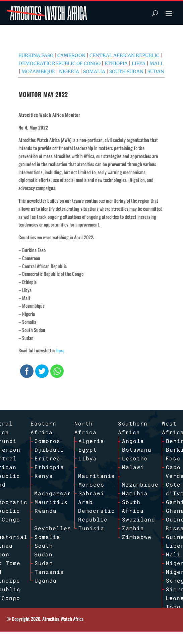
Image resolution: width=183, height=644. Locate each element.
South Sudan (126, 71)
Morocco (91, 484)
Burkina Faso (36, 55)
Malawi (133, 467)
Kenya (44, 476)
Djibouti (49, 450)
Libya (139, 63)
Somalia (94, 71)
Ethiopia (116, 63)
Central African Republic (124, 55)
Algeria (91, 441)
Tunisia (91, 528)
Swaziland (139, 519)
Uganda (46, 580)
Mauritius (51, 502)
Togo (173, 607)
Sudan (156, 71)
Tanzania (49, 572)
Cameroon (71, 55)
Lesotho (135, 458)
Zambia (133, 528)
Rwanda (46, 511)
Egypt (88, 450)
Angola (133, 441)
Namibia (135, 493)
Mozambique (38, 71)
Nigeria (69, 71)
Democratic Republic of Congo (59, 63)
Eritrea (47, 458)
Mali (156, 63)
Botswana (137, 450)
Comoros (47, 441)
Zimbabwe (137, 537)
